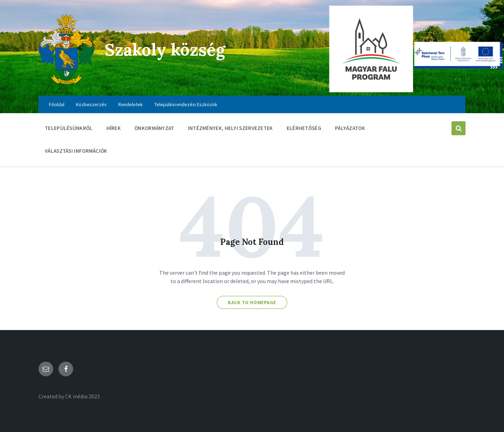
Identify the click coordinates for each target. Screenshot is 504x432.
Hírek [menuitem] (114, 128)
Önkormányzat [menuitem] (154, 128)
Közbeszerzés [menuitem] (91, 104)
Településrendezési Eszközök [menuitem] (186, 104)
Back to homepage (252, 302)
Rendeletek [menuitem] (131, 104)
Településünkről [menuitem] (69, 128)
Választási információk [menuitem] (76, 151)
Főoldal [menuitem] (57, 104)
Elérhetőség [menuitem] (304, 128)
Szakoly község (165, 50)
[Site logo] (66, 82)
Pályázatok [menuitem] (350, 128)
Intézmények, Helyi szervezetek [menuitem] (230, 128)
